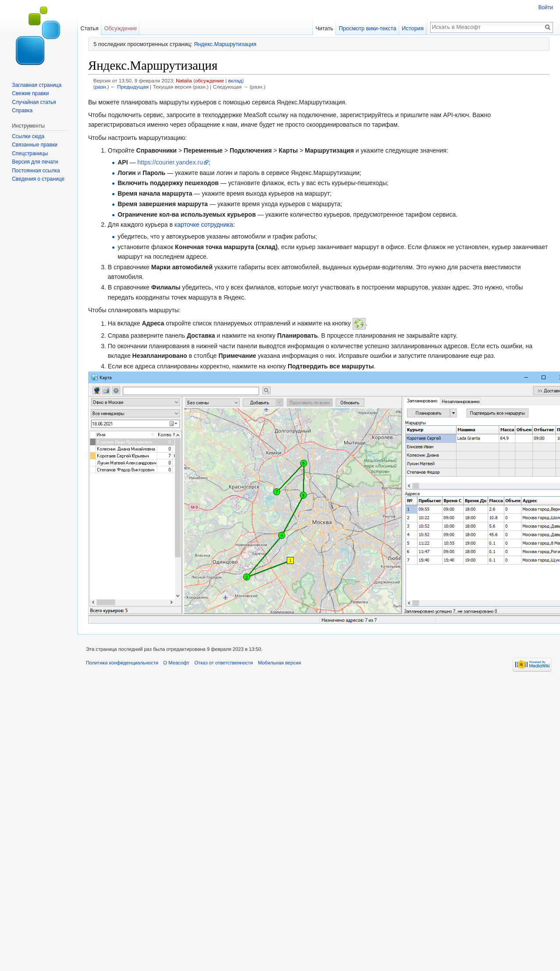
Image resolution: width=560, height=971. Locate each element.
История (414, 28)
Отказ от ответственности (224, 663)
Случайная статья (34, 102)
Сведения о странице (38, 179)
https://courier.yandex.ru (170, 162)
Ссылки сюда (28, 136)
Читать (326, 28)
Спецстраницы (30, 154)
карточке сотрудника (204, 225)
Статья (89, 28)
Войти (546, 7)
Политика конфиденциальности (122, 663)
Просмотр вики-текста (369, 28)
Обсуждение (120, 28)
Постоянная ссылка (36, 171)
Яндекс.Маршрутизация (225, 44)
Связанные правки (35, 145)
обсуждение (210, 80)
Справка (22, 111)
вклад (235, 80)
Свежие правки (30, 93)
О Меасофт (176, 663)
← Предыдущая (130, 87)
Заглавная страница (37, 85)
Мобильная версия (279, 663)
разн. (101, 87)
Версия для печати (35, 162)
